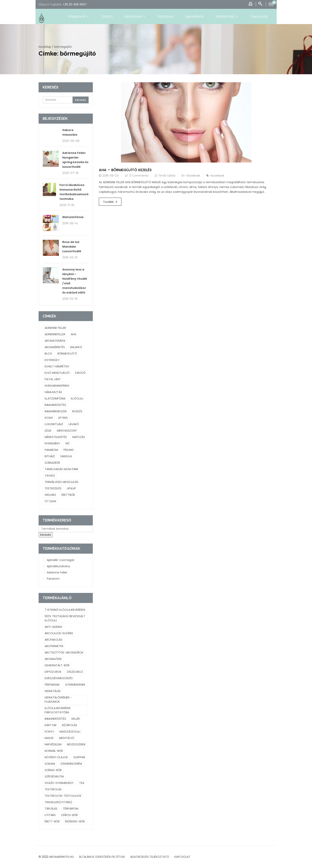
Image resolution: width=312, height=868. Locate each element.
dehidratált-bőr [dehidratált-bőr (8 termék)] (57, 665)
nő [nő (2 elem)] (68, 443)
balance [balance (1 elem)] (76, 347)
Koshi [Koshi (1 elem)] (49, 418)
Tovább (108, 202)
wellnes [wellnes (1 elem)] (50, 495)
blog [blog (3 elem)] (48, 354)
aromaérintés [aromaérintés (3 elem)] (55, 347)
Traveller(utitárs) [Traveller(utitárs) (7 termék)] (58, 802)
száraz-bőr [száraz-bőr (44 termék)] (53, 770)
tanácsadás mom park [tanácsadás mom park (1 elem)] (61, 469)
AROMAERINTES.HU (61, 857)
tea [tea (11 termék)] (82, 783)
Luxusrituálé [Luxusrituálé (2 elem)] (54, 424)
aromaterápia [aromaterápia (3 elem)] (55, 341)
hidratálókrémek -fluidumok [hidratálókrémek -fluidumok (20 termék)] (58, 700)
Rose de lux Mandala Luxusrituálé (72, 247)
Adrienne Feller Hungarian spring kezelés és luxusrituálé (75, 160)
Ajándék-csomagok (61, 560)
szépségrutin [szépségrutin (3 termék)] (54, 777)
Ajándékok (194, 16)
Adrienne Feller (57, 572)
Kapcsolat (259, 16)
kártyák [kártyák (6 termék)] (51, 725)
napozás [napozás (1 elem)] (79, 437)
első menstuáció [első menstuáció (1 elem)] (57, 373)
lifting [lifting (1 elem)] (63, 418)
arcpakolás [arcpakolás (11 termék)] (53, 640)
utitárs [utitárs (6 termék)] (50, 815)
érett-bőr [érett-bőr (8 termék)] (52, 821)
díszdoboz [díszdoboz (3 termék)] (75, 672)
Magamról (79, 16)
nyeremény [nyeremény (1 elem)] (52, 443)
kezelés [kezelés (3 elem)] (77, 411)
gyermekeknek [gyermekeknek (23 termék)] (75, 685)
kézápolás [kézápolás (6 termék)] (70, 725)
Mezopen (166, 16)
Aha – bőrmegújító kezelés (125, 170)
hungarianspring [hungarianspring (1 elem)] (57, 386)
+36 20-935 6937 (75, 4)
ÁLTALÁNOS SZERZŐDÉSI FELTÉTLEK (102, 857)
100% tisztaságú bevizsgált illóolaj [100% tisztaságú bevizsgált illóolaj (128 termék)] (65, 618)
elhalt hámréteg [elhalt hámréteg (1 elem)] (57, 366)
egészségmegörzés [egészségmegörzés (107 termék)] (59, 678)
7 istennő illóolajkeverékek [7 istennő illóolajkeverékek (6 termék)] (65, 610)
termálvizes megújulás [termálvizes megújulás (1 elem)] (61, 482)
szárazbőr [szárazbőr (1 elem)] (52, 463)
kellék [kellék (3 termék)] (76, 719)
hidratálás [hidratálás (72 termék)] (53, 691)
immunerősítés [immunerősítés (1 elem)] (55, 405)
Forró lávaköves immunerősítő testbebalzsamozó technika (74, 192)
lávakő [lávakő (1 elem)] (74, 424)
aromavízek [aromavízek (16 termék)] (53, 659)
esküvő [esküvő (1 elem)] (80, 373)
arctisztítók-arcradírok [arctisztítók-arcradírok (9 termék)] (64, 653)
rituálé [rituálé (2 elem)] (50, 456)
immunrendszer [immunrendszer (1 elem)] (56, 411)
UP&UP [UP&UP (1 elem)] (71, 488)
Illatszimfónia (73, 217)
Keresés (81, 100)
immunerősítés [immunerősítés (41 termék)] (55, 719)
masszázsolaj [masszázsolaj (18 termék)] (70, 732)
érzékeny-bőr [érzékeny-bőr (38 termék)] (75, 821)
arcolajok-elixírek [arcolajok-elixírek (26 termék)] (59, 633)
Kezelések (135, 16)
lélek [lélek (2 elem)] (48, 431)
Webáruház (227, 16)
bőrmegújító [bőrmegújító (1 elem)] (67, 354)
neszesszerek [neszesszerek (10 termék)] (76, 744)
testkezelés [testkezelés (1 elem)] (53, 488)
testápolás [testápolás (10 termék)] (53, 789)
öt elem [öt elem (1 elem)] (50, 501)
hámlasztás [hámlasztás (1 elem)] (53, 392)
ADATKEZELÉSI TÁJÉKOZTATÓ (150, 857)
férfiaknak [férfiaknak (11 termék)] (52, 685)
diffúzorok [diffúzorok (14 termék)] (53, 672)
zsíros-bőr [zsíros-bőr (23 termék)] (69, 815)
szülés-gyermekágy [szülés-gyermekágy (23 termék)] (59, 783)
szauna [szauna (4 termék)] (50, 764)
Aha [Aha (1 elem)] (73, 334)
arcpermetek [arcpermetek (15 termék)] (54, 646)
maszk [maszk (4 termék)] (49, 738)
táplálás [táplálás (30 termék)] (51, 809)
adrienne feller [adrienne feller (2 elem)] (55, 328)
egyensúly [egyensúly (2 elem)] (52, 360)
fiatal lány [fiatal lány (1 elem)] (53, 379)
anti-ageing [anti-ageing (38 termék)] (53, 627)
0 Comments (139, 176)
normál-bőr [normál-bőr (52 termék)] (54, 751)
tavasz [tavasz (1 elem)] (50, 476)
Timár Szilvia (167, 176)
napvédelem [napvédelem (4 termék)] (53, 744)
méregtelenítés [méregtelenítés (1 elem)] (56, 437)
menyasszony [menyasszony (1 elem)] (67, 431)
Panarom (53, 579)
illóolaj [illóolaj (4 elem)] (77, 398)
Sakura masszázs (70, 132)
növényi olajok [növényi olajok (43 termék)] (56, 757)
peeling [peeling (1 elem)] (69, 450)
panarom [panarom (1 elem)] (51, 450)
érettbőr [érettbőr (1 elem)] (68, 495)
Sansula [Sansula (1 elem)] (66, 456)
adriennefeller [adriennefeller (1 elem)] (55, 334)
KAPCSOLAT (182, 857)
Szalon (107, 16)
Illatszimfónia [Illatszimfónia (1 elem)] (55, 398)
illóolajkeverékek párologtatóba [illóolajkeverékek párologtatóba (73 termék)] (58, 710)
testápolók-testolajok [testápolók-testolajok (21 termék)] (63, 796)
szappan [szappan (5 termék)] (79, 757)
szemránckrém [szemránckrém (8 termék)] (71, 764)
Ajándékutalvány (58, 566)
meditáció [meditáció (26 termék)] (67, 738)
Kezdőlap (45, 47)
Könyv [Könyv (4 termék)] (49, 732)
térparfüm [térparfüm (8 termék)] (71, 809)
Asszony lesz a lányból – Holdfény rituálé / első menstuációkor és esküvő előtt (75, 281)
